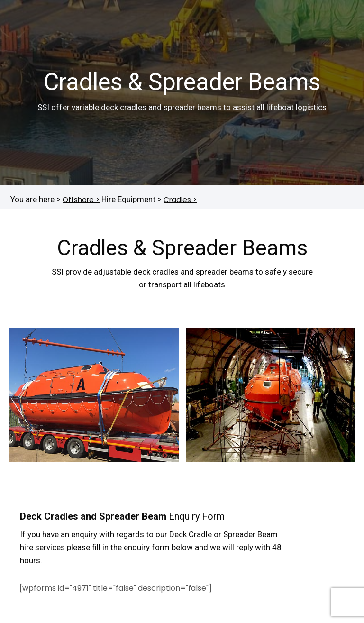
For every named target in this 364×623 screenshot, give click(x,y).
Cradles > (180, 199)
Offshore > (81, 199)
